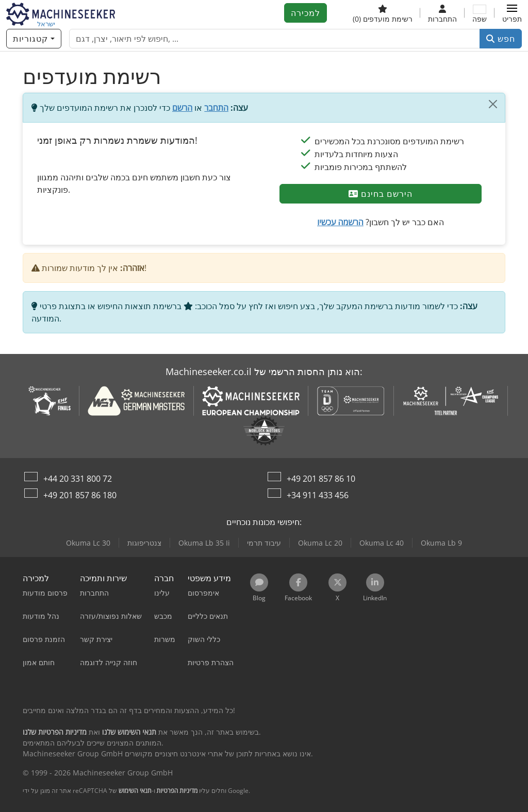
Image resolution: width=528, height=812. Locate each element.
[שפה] (480, 13)
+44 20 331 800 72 (78, 479)
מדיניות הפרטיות (177, 791)
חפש (501, 39)
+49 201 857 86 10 (321, 479)
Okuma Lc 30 (88, 543)
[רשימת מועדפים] (383, 13)
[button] (512, 13)
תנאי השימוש (135, 791)
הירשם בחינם (381, 194)
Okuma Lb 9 (441, 543)
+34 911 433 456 (318, 495)
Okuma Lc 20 (320, 543)
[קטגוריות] (34, 39)
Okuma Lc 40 (382, 543)
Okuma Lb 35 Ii (204, 543)
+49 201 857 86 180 (80, 495)
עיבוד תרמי (264, 543)
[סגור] (493, 104)
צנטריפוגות (144, 543)
